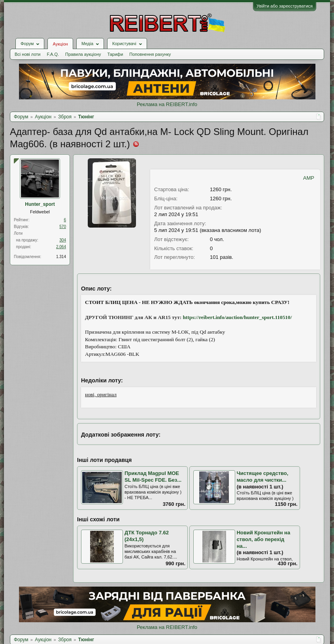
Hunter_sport (40, 204)
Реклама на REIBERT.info (167, 104)
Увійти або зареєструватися (285, 6)
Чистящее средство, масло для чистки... (263, 477)
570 (63, 227)
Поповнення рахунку (150, 54)
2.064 (61, 247)
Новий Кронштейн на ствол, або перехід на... (264, 539)
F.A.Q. (53, 54)
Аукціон (60, 44)
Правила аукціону (83, 54)
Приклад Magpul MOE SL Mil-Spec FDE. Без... (153, 477)
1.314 (61, 257)
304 (63, 240)
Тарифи (115, 54)
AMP (309, 178)
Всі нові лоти (27, 54)
